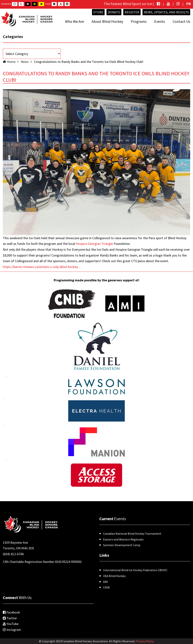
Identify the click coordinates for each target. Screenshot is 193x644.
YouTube (11, 624)
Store (98, 12)
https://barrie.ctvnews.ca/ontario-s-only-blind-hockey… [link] (42, 267)
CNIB (106, 587)
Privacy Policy (145, 641)
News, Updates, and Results (166, 12)
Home (11, 62)
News (25, 62)
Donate (114, 12)
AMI (106, 582)
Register (132, 12)
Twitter (10, 618)
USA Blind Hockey (114, 576)
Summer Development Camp (122, 545)
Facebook (11, 612)
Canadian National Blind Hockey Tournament (132, 534)
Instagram (12, 630)
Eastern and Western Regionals (123, 539)
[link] (94, 244)
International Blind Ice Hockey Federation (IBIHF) (135, 570)
